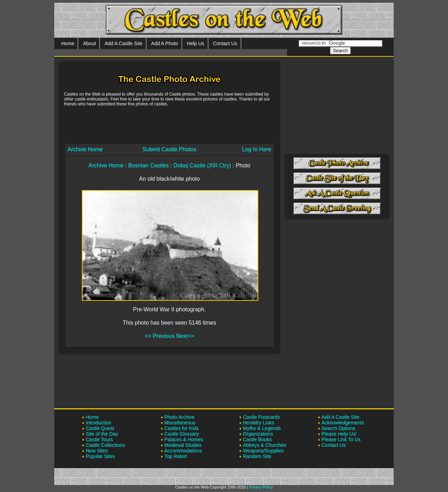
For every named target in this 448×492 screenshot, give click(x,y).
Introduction (99, 423)
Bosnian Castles (149, 165)
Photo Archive (180, 417)
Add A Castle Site (124, 43)
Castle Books (257, 439)
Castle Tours (99, 439)
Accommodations (183, 451)
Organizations (258, 434)
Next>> (185, 336)
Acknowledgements (343, 423)
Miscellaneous (180, 423)
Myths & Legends (262, 428)
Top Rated (176, 456)
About (89, 43)
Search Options (339, 428)
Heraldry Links (258, 423)
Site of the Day (102, 434)
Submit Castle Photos (169, 149)
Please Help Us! (339, 434)
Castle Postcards (261, 417)
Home (68, 43)
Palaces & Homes (184, 439)
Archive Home (85, 149)
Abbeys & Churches (265, 445)
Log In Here (257, 149)
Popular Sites (100, 456)
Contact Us (225, 43)
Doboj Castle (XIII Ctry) (202, 165)
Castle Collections (105, 445)
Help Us (196, 43)
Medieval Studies (183, 445)
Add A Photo (165, 43)
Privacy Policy (261, 487)
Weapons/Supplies (263, 451)
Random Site (257, 456)
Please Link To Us (341, 439)
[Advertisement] (169, 125)
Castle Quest (100, 428)
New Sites (97, 451)
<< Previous (159, 336)
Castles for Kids (182, 428)
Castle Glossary (182, 434)
